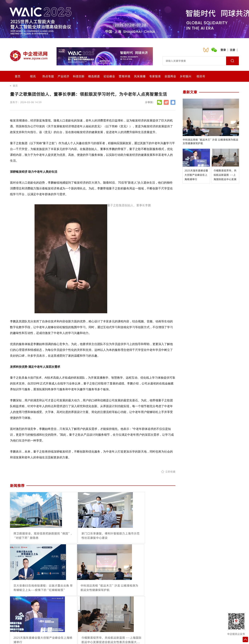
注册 (232, 50)
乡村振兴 (186, 76)
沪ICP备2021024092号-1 (166, 638)
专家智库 (155, 76)
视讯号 (201, 76)
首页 (18, 76)
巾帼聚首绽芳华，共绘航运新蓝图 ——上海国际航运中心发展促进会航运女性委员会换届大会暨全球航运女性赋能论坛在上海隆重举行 (225, 175)
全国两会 (170, 76)
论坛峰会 (109, 76)
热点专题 (48, 76)
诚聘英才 (133, 617)
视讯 (33, 76)
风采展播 (140, 76)
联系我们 (98, 617)
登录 (223, 50)
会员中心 (116, 617)
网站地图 (151, 617)
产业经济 (63, 76)
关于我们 (80, 617)
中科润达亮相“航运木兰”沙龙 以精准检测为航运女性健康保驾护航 (210, 141)
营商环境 (124, 76)
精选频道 (94, 76)
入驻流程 (169, 617)
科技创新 (79, 76)
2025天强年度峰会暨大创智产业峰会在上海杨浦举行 (196, 175)
